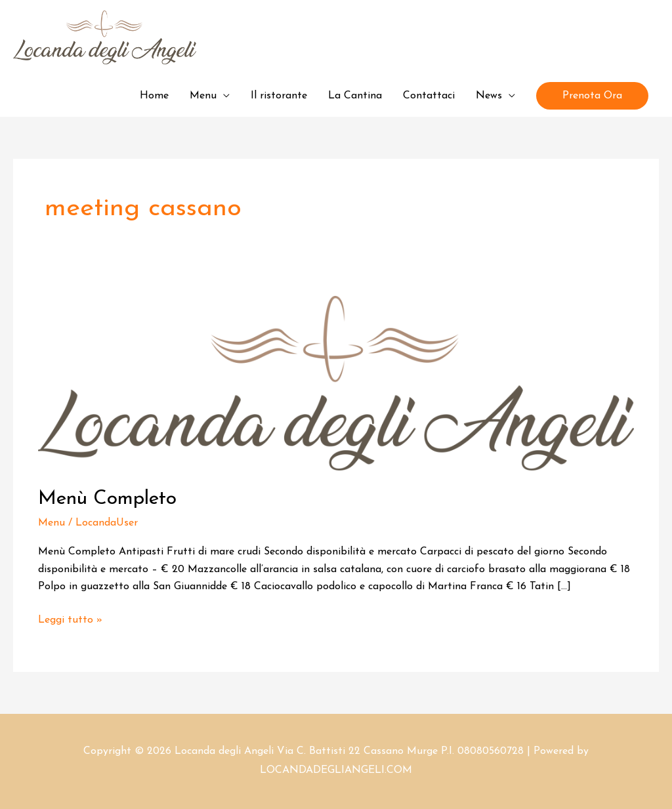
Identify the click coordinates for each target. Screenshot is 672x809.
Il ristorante (279, 96)
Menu (203, 96)
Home (154, 96)
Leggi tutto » (70, 618)
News (489, 96)
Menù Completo (107, 499)
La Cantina (355, 96)
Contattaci (429, 96)
